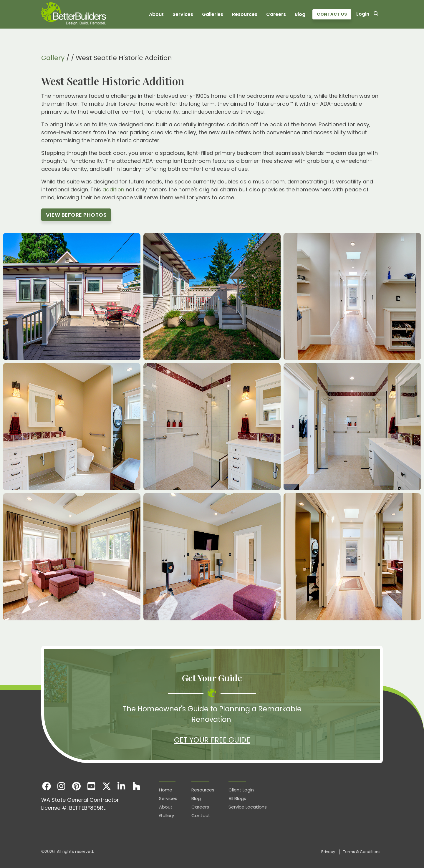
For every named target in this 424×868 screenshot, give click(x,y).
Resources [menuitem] (245, 14)
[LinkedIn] (121, 786)
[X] (106, 786)
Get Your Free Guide (212, 740)
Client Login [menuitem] (241, 790)
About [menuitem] (156, 14)
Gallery (53, 58)
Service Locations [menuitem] (248, 807)
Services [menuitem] (183, 14)
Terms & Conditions (362, 852)
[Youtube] (91, 786)
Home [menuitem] (166, 790)
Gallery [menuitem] (167, 815)
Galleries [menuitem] (213, 14)
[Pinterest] (76, 786)
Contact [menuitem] (201, 815)
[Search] (376, 14)
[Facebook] (46, 786)
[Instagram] (61, 786)
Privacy (329, 852)
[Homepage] (74, 14)
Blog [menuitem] (300, 14)
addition (113, 189)
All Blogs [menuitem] (237, 798)
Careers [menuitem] (276, 14)
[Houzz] (136, 786)
